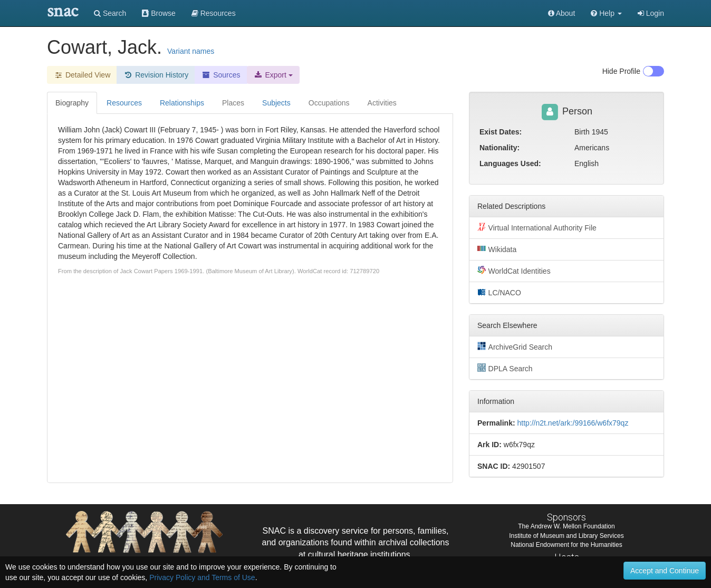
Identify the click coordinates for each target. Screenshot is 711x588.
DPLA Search (505, 368)
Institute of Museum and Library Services (566, 536)
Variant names (191, 51)
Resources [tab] (124, 103)
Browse (159, 13)
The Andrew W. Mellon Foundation (566, 526)
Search (110, 13)
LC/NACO (499, 292)
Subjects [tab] (276, 103)
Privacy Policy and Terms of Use (202, 577)
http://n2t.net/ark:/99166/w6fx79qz (573, 423)
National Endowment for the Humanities (566, 545)
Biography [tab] (72, 103)
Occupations (329, 103)
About (562, 13)
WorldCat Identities (514, 271)
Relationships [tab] (182, 103)
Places (233, 103)
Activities (382, 103)
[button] (606, 13)
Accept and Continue (665, 571)
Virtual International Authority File (537, 227)
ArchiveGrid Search (515, 346)
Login (651, 13)
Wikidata (497, 249)
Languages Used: (510, 163)
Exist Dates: (501, 132)
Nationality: (499, 148)
